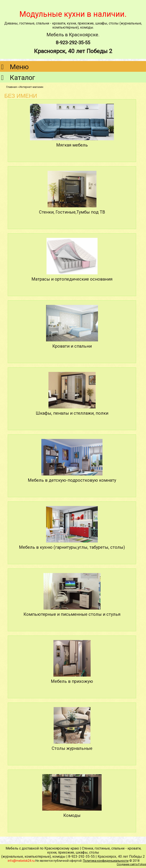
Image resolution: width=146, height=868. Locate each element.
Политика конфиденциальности (106, 861)
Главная (12, 87)
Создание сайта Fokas (131, 864)
